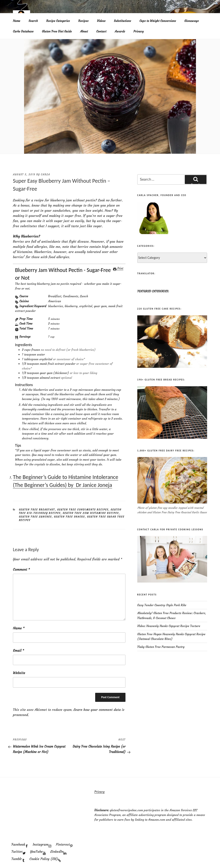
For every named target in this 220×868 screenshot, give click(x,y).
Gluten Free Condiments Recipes (83, 510)
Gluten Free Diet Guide (57, 31)
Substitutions (122, 21)
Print (118, 268)
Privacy (139, 31)
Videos (101, 21)
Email (18, 650)
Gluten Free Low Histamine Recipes (91, 513)
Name (19, 628)
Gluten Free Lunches (35, 517)
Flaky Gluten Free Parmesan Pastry (161, 647)
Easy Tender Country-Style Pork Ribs (162, 605)
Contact (101, 31)
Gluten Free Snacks (69, 517)
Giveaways (192, 21)
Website (19, 673)
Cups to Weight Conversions (158, 21)
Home (17, 21)
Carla (45, 175)
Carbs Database (23, 31)
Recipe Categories (58, 21)
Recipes (83, 21)
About (84, 31)
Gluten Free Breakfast (37, 510)
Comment (21, 569)
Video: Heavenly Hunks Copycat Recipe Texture (169, 626)
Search (33, 21)
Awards (120, 31)
